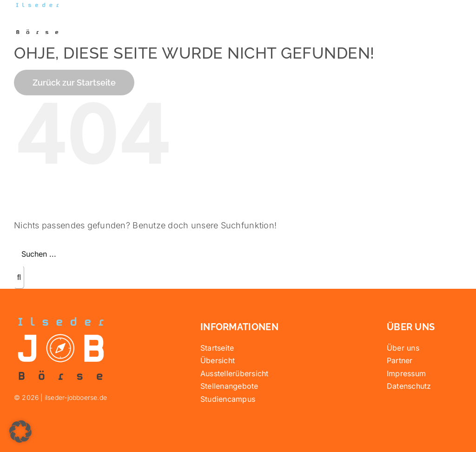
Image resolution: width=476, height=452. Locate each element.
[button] (20, 432)
